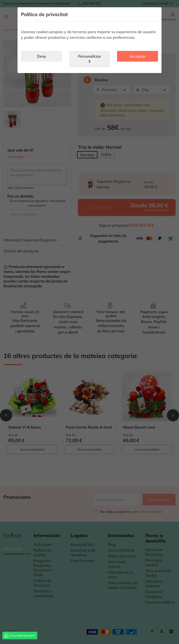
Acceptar (138, 56)
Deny (42, 56)
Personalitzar (90, 59)
